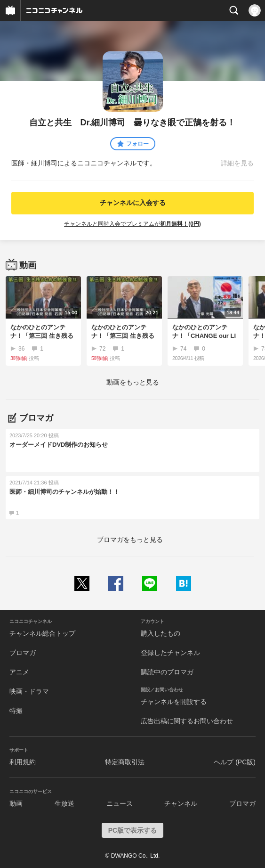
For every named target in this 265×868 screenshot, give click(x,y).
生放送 (64, 803)
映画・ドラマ (29, 691)
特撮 (16, 711)
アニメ (19, 672)
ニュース (120, 803)
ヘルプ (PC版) (235, 762)
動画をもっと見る (133, 382)
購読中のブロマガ (167, 672)
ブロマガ (23, 653)
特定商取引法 (125, 762)
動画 (16, 803)
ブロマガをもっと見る (130, 540)
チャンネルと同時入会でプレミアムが (132, 224)
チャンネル (181, 803)
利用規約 (23, 762)
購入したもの (161, 633)
